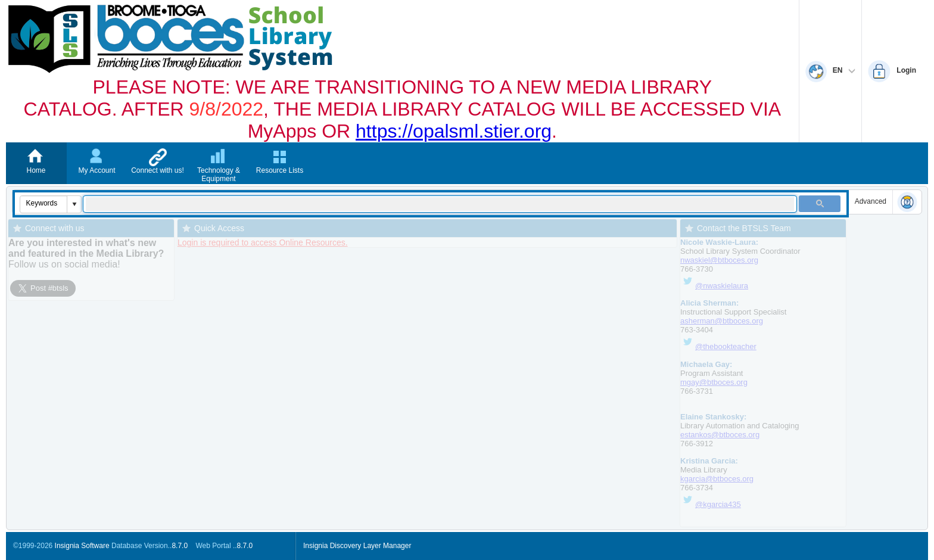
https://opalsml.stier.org (454, 131)
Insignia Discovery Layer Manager (357, 546)
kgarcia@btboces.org (717, 479)
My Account (96, 170)
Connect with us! (158, 170)
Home (36, 170)
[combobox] (44, 203)
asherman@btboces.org (722, 321)
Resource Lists (280, 170)
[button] (74, 204)
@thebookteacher (726, 346)
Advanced (871, 201)
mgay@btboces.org (714, 382)
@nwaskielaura (714, 286)
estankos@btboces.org (720, 435)
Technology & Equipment (219, 175)
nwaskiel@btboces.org (719, 260)
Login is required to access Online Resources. (263, 242)
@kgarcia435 (718, 504)
